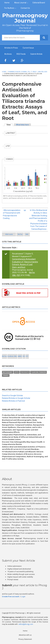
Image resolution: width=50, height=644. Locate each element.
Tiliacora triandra (39, 372)
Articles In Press (11, 48)
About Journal (20, 3)
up (25, 210)
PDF (18, 275)
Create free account (11, 597)
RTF (27, 356)
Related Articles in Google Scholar (16, 398)
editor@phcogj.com (26, 624)
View (10, 125)
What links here (22, 125)
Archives (8, 54)
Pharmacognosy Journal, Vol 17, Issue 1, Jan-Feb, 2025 (28, 72)
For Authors (9, 8)
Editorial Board (39, 3)
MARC (20, 356)
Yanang (6, 375)
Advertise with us (25, 635)
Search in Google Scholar (12, 395)
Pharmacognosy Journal (25, 18)
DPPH (17, 372)
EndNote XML (12, 356)
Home (7, 3)
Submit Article (36, 54)
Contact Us (25, 8)
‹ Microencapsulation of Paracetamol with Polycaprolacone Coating (12, 214)
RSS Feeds (21, 54)
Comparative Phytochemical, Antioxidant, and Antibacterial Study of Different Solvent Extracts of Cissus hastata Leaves (23, 437)
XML (27, 234)
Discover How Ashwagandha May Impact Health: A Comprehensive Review (23, 443)
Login (23, 597)
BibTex (20, 234)
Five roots (25, 372)
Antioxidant (8, 372)
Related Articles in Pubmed (13, 401)
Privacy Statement (25, 639)
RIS (24, 356)
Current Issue (28, 48)
